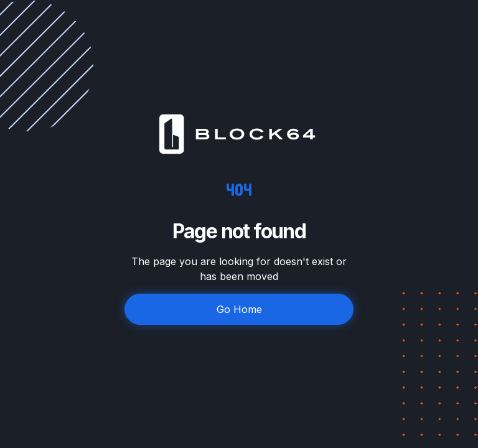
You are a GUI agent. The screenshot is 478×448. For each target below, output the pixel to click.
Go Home (239, 309)
